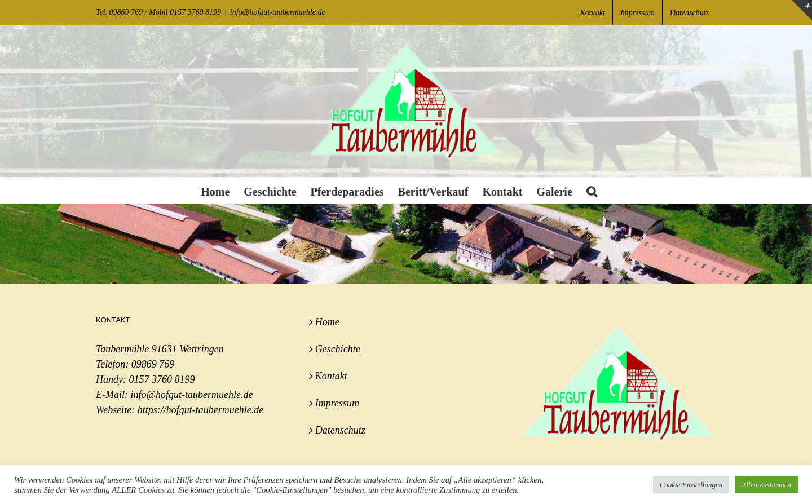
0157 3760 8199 (162, 379)
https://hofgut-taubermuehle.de (200, 410)
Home (327, 322)
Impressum (337, 403)
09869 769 (153, 364)
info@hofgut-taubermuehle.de (278, 12)
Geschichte (338, 349)
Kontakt (331, 376)
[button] (592, 190)
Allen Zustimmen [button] (766, 485)
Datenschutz (340, 430)
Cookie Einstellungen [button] (691, 485)
